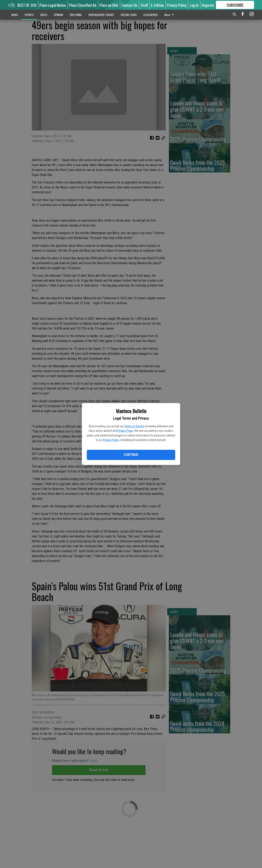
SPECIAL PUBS (129, 15)
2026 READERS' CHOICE (101, 15)
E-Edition (157, 5)
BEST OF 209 (27, 5)
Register (208, 5)
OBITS (44, 15)
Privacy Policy (125, 431)
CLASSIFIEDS (151, 15)
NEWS (15, 15)
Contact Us (129, 5)
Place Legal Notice (53, 5)
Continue (131, 455)
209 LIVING (76, 15)
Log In (194, 5)
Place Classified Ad (83, 5)
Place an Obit (109, 5)
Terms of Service (134, 426)
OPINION (58, 15)
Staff (144, 5)
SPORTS (29, 15)
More (170, 15)
